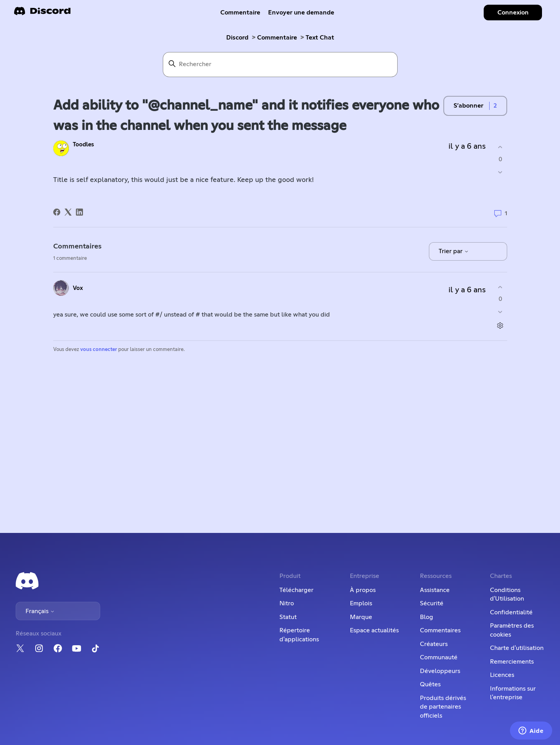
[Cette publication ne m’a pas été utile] (500, 172)
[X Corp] (68, 212)
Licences (502, 675)
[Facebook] (57, 212)
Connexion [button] (513, 13)
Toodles (83, 145)
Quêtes (430, 684)
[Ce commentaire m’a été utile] (500, 287)
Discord (237, 38)
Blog (427, 617)
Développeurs (440, 671)
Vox (78, 288)
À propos (363, 590)
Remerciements (512, 662)
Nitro (287, 603)
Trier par (454, 251)
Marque (361, 617)
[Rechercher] (280, 65)
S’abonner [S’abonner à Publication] (468, 106)
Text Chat (320, 38)
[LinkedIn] (79, 212)
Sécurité (432, 603)
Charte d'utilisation (517, 648)
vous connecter (99, 350)
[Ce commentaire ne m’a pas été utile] (500, 312)
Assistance (435, 590)
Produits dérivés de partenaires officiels (443, 707)
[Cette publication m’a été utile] (500, 147)
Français (40, 611)
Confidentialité (511, 612)
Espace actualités (374, 630)
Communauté (439, 657)
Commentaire (240, 13)
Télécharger (296, 590)
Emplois (361, 603)
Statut (288, 617)
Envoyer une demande (301, 13)
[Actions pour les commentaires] (500, 326)
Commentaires (440, 630)
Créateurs (434, 644)
